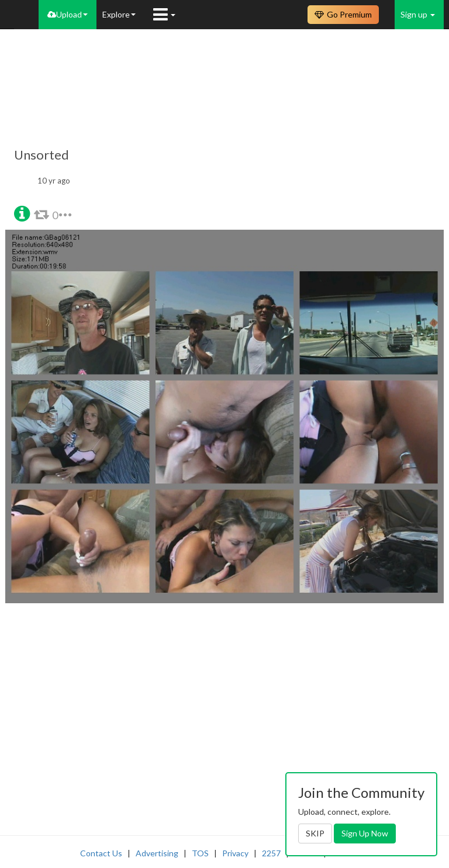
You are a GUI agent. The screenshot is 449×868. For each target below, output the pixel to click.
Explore (119, 14)
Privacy (235, 853)
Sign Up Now (365, 833)
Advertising (157, 853)
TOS (200, 853)
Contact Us (101, 853)
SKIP (315, 833)
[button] (22, 212)
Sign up (418, 14)
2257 (271, 853)
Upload (68, 14)
